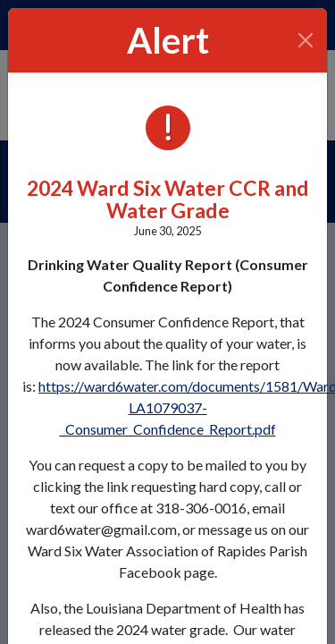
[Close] (306, 40)
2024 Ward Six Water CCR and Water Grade (168, 199)
